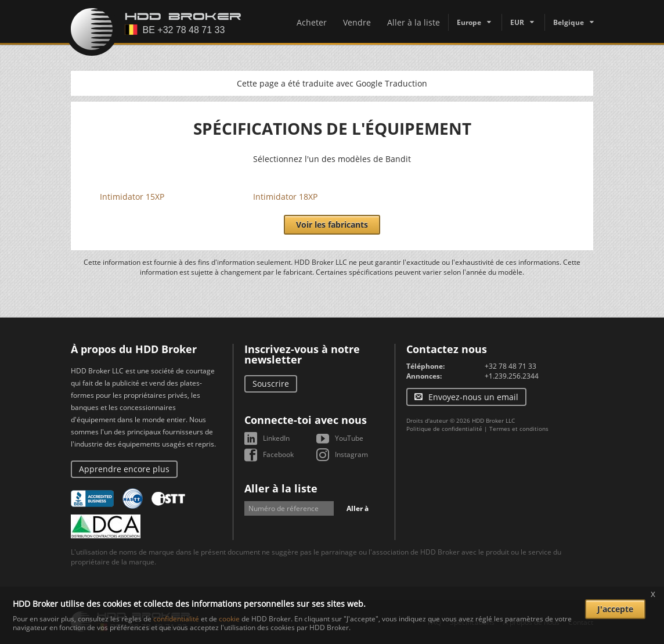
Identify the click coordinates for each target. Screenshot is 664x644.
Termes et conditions (519, 429)
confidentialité (176, 619)
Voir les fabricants (332, 224)
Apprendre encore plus (124, 469)
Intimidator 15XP (132, 197)
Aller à (358, 508)
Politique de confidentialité (444, 429)
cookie (229, 619)
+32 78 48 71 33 (510, 366)
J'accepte (615, 609)
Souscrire (271, 384)
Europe (469, 22)
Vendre (357, 22)
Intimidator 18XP (285, 197)
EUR (517, 22)
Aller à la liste (414, 22)
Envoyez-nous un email (473, 397)
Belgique (569, 22)
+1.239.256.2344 (512, 376)
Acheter (312, 22)
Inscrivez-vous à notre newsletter (302, 354)
